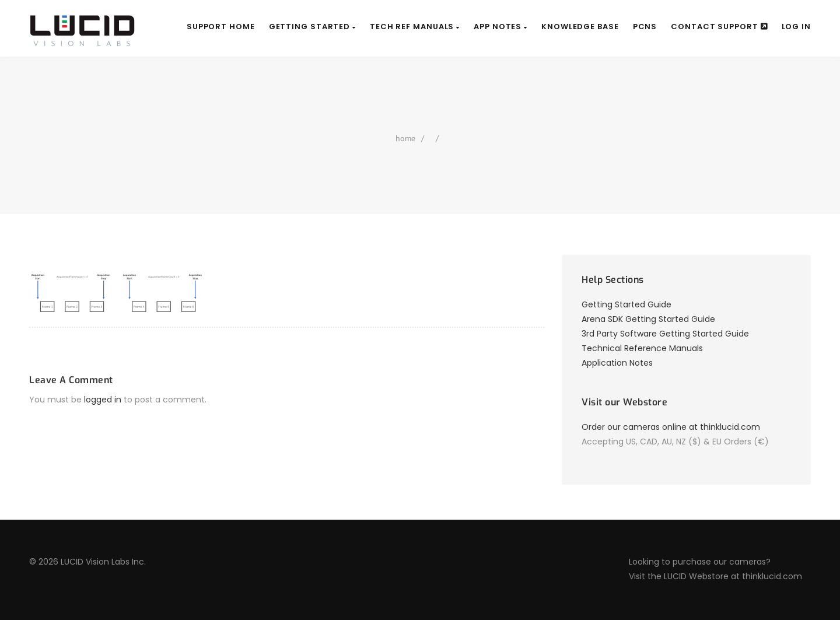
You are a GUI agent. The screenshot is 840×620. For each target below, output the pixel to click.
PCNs (645, 27)
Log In (796, 27)
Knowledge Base (580, 27)
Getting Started (312, 27)
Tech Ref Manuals (415, 27)
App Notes (501, 27)
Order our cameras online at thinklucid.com (671, 427)
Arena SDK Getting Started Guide (648, 319)
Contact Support (719, 27)
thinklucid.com (772, 576)
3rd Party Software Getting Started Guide (665, 334)
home (405, 138)
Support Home (221, 27)
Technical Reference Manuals (642, 348)
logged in (103, 400)
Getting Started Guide (626, 304)
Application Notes (617, 363)
